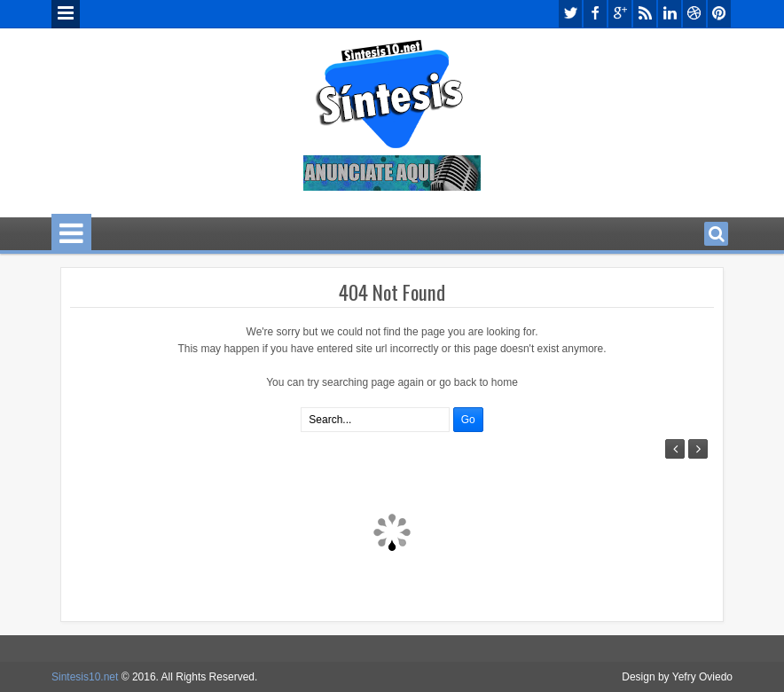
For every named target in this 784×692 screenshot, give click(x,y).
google (620, 14)
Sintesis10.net (85, 677)
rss (645, 14)
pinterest (719, 14)
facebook (595, 14)
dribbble (694, 14)
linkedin (670, 14)
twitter (570, 14)
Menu (66, 14)
